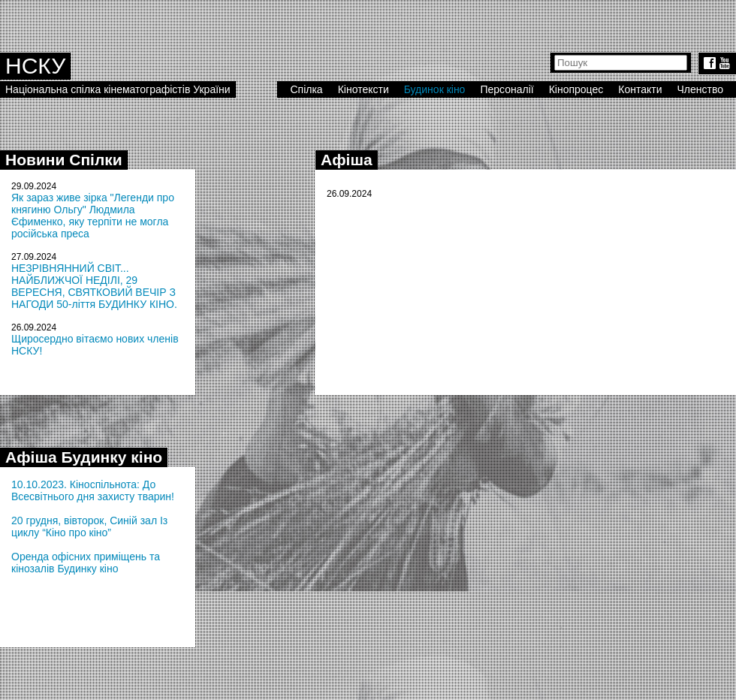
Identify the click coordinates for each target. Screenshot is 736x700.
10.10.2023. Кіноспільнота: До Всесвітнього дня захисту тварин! (93, 490)
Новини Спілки (64, 160)
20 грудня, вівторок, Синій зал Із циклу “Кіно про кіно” (89, 527)
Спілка (306, 89)
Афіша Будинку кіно (84, 457)
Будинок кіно (435, 89)
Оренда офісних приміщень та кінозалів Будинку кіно (86, 563)
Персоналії (507, 89)
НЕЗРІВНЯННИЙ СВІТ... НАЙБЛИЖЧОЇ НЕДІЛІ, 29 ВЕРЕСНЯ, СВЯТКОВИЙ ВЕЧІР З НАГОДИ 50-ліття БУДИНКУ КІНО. (94, 286)
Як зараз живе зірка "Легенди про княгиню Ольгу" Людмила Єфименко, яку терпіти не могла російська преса (93, 216)
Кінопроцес (576, 89)
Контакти (640, 89)
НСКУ (35, 66)
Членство (701, 89)
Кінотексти (363, 89)
